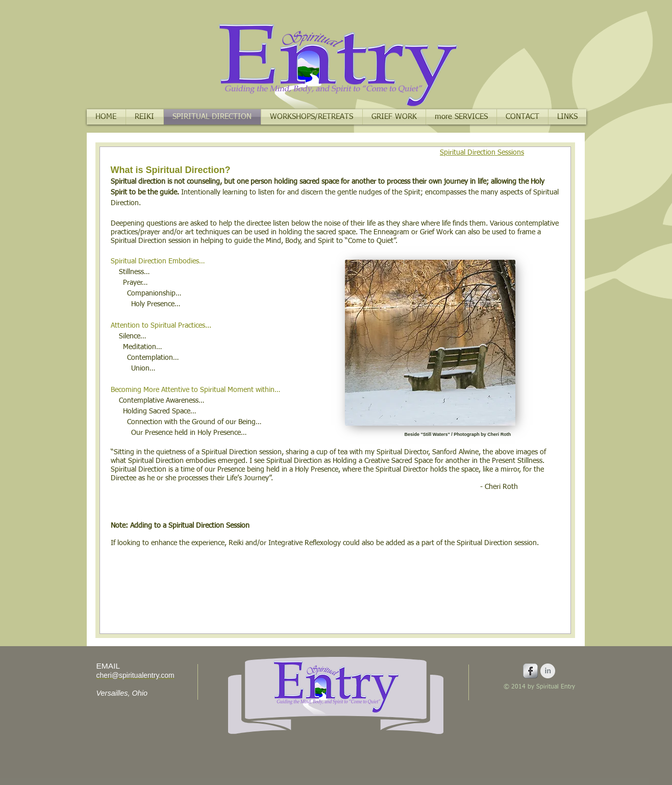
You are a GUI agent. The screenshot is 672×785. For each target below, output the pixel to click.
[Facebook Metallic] (530, 671)
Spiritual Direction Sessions (482, 153)
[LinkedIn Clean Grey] (548, 671)
